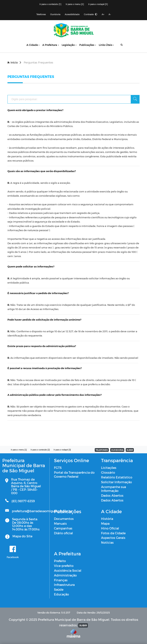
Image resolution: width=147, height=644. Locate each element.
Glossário (108, 472)
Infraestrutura (64, 585)
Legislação (68, 45)
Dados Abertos (112, 495)
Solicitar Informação (116, 482)
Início (14, 62)
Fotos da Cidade (113, 533)
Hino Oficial (110, 528)
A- (110, 14)
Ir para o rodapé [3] (98, 4)
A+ (103, 14)
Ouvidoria (55, 14)
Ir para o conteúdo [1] (50, 4)
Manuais (60, 523)
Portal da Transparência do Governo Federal (74, 474)
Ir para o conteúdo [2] (40, 450)
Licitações (109, 468)
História (107, 519)
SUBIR (130, 450)
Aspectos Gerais (113, 538)
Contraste (91, 14)
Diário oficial (63, 533)
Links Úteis (105, 45)
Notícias (107, 542)
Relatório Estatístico (117, 477)
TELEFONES (102, 450)
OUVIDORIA (117, 450)
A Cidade (32, 45)
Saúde (59, 589)
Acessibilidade (72, 14)
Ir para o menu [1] (19, 450)
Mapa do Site (22, 536)
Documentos (64, 519)
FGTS (58, 468)
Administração (65, 575)
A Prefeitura (50, 45)
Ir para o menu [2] (75, 4)
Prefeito (60, 561)
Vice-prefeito (64, 566)
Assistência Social (68, 570)
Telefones (41, 14)
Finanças (61, 580)
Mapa (105, 523)
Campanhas (63, 528)
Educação (61, 594)
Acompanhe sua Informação (114, 489)
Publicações (87, 45)
